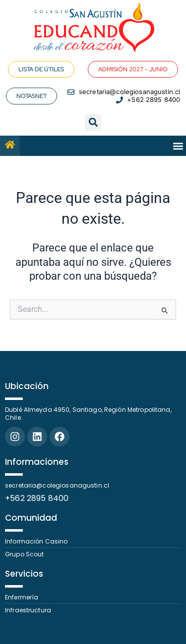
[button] (93, 123)
